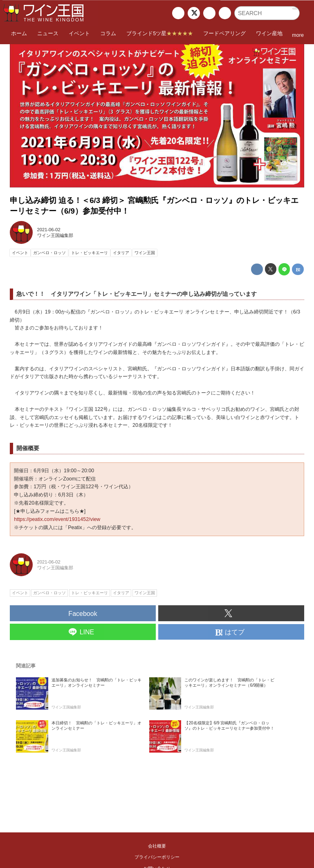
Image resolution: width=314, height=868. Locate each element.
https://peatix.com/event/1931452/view (57, 519)
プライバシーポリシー (157, 857)
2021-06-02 (49, 230)
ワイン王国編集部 (55, 235)
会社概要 (157, 846)
